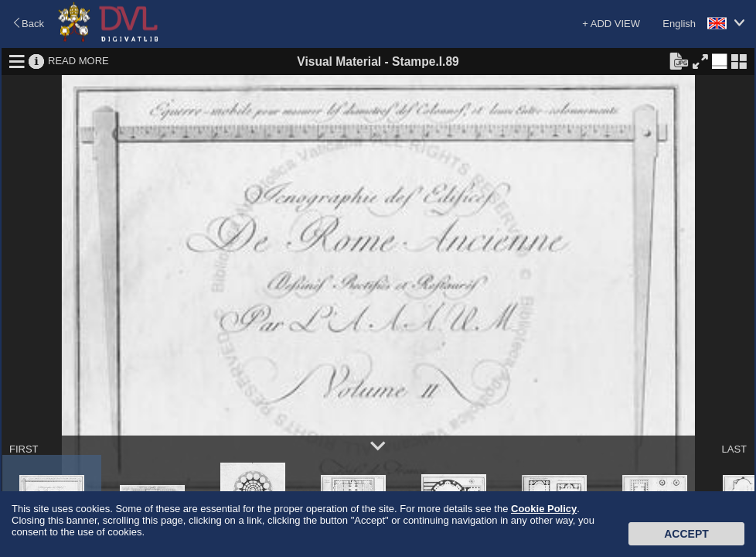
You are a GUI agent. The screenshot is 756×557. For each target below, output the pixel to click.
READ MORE (78, 61)
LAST (734, 449)
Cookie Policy (544, 509)
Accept (686, 534)
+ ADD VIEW (611, 24)
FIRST (24, 449)
